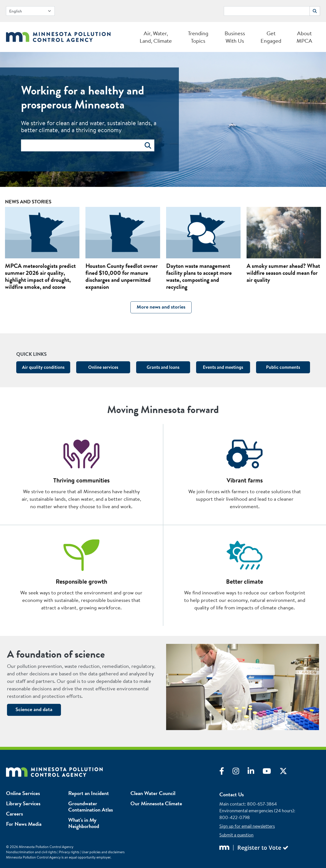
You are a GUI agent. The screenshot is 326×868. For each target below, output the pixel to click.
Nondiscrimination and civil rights (31, 852)
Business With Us (235, 37)
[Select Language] (30, 11)
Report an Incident (89, 793)
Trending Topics (198, 37)
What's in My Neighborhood (84, 823)
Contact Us (232, 794)
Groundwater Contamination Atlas (91, 807)
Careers (14, 814)
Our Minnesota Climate (156, 803)
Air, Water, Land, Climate (156, 37)
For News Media (24, 824)
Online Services (23, 793)
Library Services (23, 803)
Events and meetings (223, 367)
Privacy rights (69, 852)
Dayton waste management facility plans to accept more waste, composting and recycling (199, 276)
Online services (103, 367)
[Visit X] (287, 772)
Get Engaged (271, 37)
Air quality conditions (43, 367)
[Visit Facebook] (226, 772)
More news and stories (161, 307)
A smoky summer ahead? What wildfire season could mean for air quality (283, 273)
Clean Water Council (153, 793)
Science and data (34, 709)
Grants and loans (163, 367)
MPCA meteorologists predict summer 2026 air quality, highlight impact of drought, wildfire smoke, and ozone (40, 276)
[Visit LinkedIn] (255, 772)
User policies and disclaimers (103, 852)
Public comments (283, 367)
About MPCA (304, 37)
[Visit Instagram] (240, 772)
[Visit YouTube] (271, 772)
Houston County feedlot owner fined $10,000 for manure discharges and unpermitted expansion (122, 276)
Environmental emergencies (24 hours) (257, 811)
